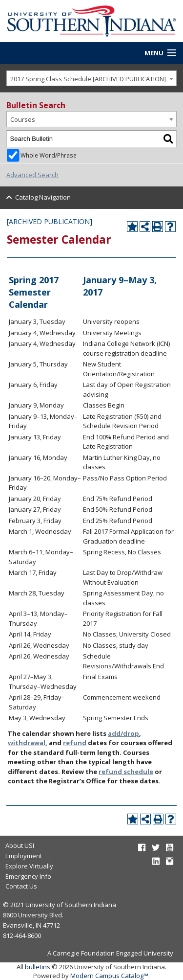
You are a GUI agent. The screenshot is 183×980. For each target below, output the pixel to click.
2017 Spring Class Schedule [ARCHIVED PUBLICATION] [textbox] (88, 79)
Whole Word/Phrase (49, 155)
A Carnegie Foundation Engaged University (110, 953)
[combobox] (91, 79)
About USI (20, 845)
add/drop (123, 733)
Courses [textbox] (23, 119)
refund (75, 743)
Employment (24, 856)
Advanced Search (32, 175)
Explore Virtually (29, 866)
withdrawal (27, 743)
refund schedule (126, 772)
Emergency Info (28, 876)
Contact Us (21, 886)
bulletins (38, 967)
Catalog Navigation (43, 197)
